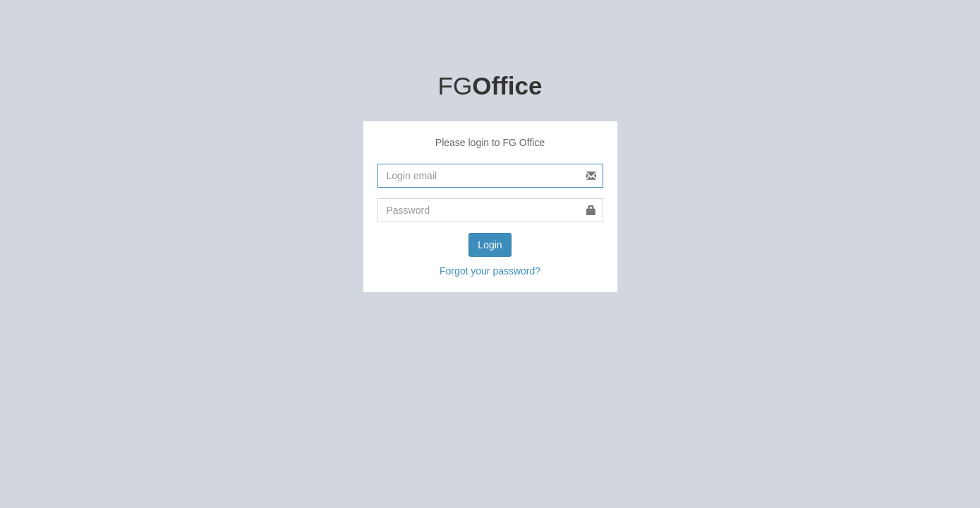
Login (490, 245)
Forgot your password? (490, 271)
